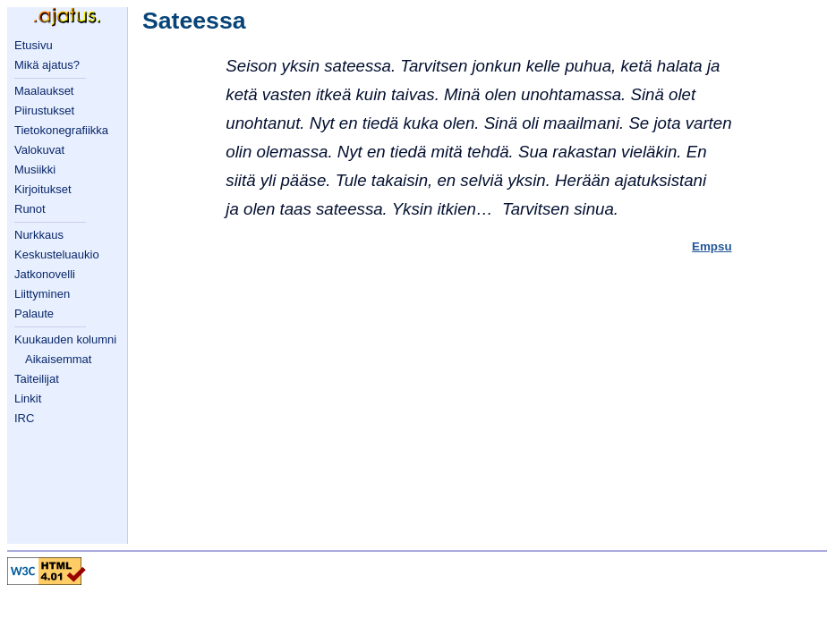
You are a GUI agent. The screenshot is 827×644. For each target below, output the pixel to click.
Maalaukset (44, 91)
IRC (24, 418)
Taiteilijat (37, 379)
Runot (30, 209)
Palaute (34, 314)
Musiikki (35, 169)
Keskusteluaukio (57, 254)
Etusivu (34, 45)
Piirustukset (44, 110)
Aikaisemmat (58, 359)
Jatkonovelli (45, 274)
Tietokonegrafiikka (61, 130)
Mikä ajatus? (47, 65)
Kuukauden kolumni (65, 339)
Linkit (28, 398)
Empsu (712, 246)
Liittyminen (42, 294)
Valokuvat (39, 150)
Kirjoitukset (43, 189)
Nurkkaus (39, 235)
